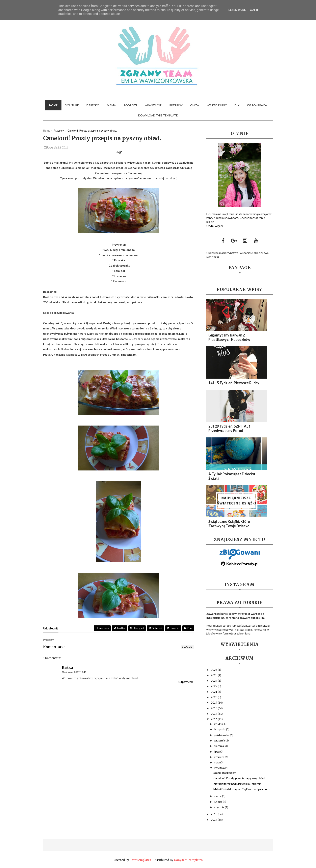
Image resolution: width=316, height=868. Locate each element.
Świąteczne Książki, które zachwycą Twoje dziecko (229, 524)
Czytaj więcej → (216, 226)
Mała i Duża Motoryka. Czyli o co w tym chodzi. (242, 789)
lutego (218, 802)
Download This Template (158, 115)
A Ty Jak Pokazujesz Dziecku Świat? (232, 476)
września (220, 740)
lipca (217, 751)
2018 (214, 708)
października (222, 735)
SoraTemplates (140, 860)
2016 (214, 719)
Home (53, 105)
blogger (188, 647)
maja (217, 762)
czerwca (219, 757)
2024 (214, 681)
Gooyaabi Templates (188, 860)
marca (218, 796)
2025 (214, 675)
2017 (214, 714)
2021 (214, 692)
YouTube (72, 105)
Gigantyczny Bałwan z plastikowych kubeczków (229, 337)
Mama (111, 105)
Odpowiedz (186, 682)
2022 (214, 686)
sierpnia (219, 746)
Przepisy (176, 105)
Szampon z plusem (225, 773)
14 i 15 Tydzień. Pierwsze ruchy (234, 383)
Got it (254, 10)
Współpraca (257, 105)
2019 (214, 702)
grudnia (219, 724)
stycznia (219, 807)
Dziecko (93, 105)
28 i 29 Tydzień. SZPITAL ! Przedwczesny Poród (229, 428)
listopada (220, 729)
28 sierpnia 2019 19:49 (74, 672)
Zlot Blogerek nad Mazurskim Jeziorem (237, 784)
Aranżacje (153, 105)
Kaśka (67, 667)
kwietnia (220, 768)
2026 (214, 670)
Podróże (130, 105)
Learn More (237, 10)
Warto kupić (217, 105)
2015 (214, 814)
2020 (214, 697)
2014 (214, 820)
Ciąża (195, 105)
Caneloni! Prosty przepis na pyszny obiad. (239, 778)
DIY (237, 105)
